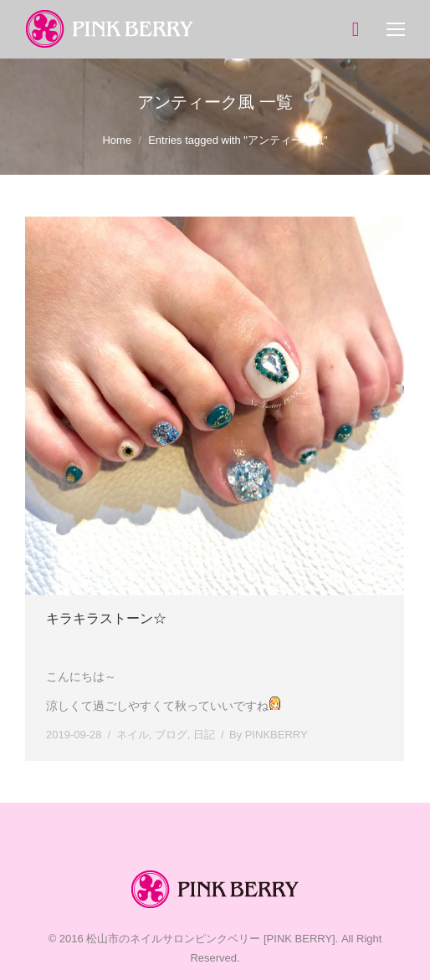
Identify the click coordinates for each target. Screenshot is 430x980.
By (269, 735)
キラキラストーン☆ (106, 618)
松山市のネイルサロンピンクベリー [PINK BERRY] (210, 939)
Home (117, 140)
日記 (204, 735)
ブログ (171, 735)
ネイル (133, 735)
